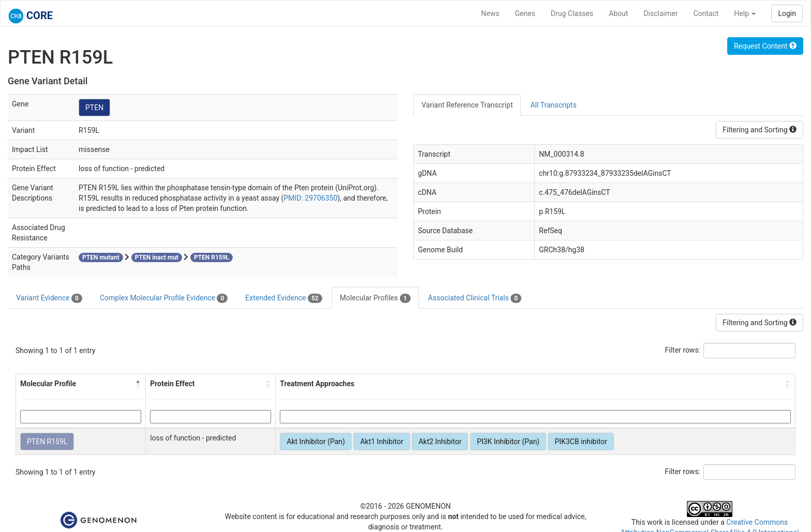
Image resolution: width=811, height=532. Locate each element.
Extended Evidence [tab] (283, 298)
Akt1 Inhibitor (381, 442)
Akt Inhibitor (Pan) (316, 442)
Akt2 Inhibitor (440, 442)
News (490, 13)
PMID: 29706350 (310, 198)
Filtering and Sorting (760, 130)
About (618, 13)
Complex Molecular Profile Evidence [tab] (164, 298)
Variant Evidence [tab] (49, 298)
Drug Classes (572, 13)
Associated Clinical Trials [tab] (475, 298)
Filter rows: (683, 350)
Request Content (765, 46)
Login (787, 13)
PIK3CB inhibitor (581, 442)
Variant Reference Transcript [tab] (467, 105)
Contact (706, 13)
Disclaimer (660, 13)
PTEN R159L (47, 442)
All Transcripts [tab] (553, 105)
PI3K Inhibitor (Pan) (508, 442)
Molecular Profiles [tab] (375, 298)
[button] (138, 384)
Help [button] (745, 13)
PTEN (94, 108)
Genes (525, 13)
